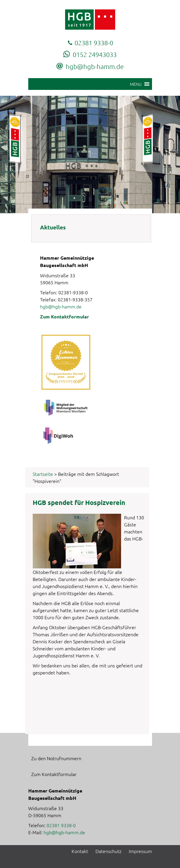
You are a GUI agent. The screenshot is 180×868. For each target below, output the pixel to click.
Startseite (43, 474)
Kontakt (80, 851)
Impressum (140, 851)
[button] (136, 84)
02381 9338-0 (94, 43)
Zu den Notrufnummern (56, 758)
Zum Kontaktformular (65, 317)
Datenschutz (108, 851)
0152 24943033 (95, 54)
